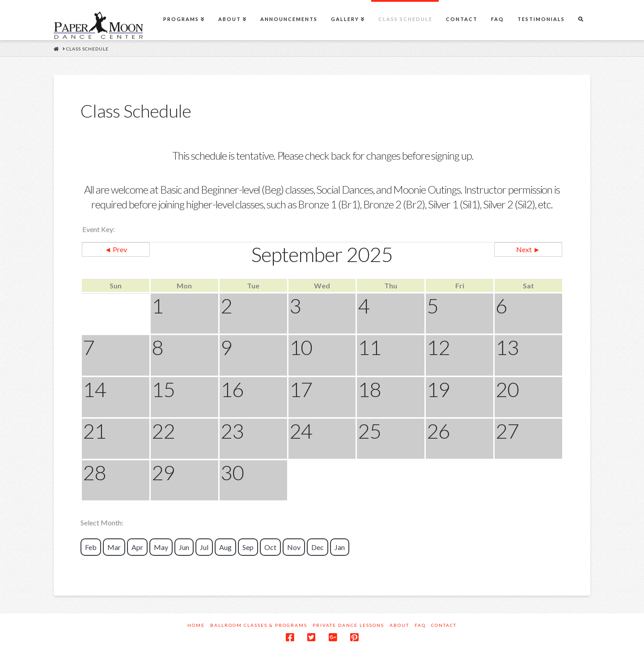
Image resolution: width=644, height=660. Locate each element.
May (161, 547)
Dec (318, 547)
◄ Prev (116, 249)
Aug (225, 547)
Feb (91, 547)
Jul (204, 547)
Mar (114, 547)
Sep (248, 547)
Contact (444, 625)
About (399, 625)
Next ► (528, 249)
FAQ (420, 625)
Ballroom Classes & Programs (259, 625)
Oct (270, 547)
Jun (184, 547)
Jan (340, 547)
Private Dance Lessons (348, 625)
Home (196, 625)
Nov (294, 547)
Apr (137, 547)
